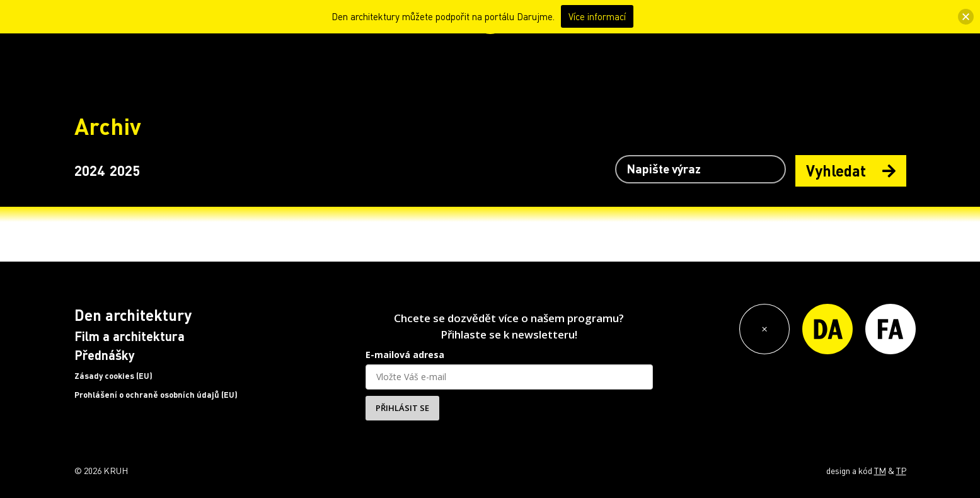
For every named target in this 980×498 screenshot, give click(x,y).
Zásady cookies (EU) (113, 376)
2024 (89, 170)
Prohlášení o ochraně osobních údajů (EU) (156, 395)
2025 (125, 170)
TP (901, 470)
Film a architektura (130, 336)
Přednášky (105, 355)
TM (880, 470)
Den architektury (133, 315)
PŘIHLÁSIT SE (402, 408)
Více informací (597, 16)
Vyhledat (851, 171)
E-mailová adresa (405, 355)
